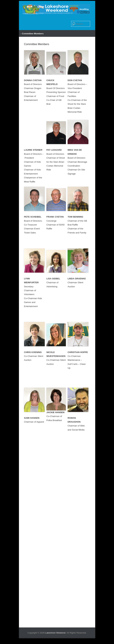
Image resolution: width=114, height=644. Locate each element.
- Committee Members (32, 34)
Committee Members (37, 44)
